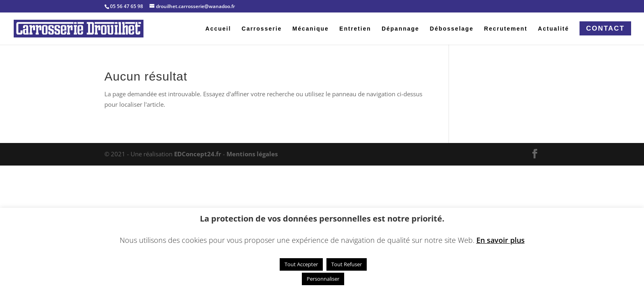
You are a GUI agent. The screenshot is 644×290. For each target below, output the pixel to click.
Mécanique (311, 29)
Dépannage (400, 29)
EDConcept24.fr (198, 154)
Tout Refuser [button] (347, 264)
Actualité (554, 29)
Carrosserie (262, 29)
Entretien (355, 29)
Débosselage (452, 29)
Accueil (218, 29)
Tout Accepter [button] (301, 264)
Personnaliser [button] (323, 279)
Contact (605, 28)
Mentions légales (252, 154)
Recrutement (506, 29)
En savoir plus (501, 240)
